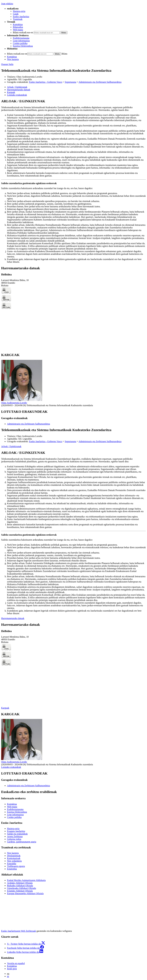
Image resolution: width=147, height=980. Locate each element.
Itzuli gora (12, 969)
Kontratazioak (14, 858)
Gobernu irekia (14, 839)
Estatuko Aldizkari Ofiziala (20, 891)
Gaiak (16, 14)
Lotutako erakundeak (11, 767)
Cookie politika (20, 43)
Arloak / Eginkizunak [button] (17, 87)
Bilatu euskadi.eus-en (23, 32)
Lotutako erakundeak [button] (17, 95)
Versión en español (16, 963)
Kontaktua (18, 24)
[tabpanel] (73, 181)
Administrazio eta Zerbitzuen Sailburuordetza (100, 82)
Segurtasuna (70, 82)
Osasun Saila (7, 64)
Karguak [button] (11, 92)
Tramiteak (18, 19)
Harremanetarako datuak (13, 618)
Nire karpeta (13, 59)
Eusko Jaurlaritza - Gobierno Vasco (46, 82)
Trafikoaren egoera (16, 866)
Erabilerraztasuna (21, 38)
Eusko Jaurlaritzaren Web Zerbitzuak (19, 931)
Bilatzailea (18, 27)
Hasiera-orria (19, 11)
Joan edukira (7, 4)
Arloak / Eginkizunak (11, 446)
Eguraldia (12, 864)
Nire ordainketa (14, 861)
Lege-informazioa (21, 41)
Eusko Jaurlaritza (21, 16)
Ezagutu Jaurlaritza (16, 831)
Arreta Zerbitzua (15, 836)
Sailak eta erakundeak (17, 834)
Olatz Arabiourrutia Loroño (29, 77)
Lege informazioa (15, 815)
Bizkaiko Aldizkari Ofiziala (20, 886)
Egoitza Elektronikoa (23, 46)
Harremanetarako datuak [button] (19, 90)
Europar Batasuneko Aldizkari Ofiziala (25, 893)
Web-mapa (18, 30)
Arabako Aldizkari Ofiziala (20, 883)
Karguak (5, 708)
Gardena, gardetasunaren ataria (22, 842)
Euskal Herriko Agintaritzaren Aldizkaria (26, 880)
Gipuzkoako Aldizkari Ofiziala (21, 888)
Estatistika (12, 869)
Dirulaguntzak (14, 856)
